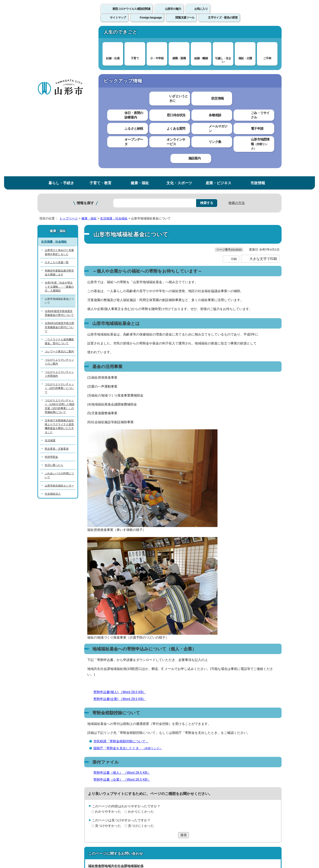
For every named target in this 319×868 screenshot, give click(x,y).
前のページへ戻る (234, 761)
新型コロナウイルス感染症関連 (131, 13)
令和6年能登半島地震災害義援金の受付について (59, 163)
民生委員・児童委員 (57, 299)
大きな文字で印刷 (263, 117)
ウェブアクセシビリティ (164, 773)
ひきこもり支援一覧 (57, 113)
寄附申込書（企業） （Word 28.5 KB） (124, 638)
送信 (184, 694)
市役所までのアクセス (86, 834)
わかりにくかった (141, 670)
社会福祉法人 (53, 344)
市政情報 (258, 33)
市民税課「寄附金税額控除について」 (121, 600)
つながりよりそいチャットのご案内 (59, 212)
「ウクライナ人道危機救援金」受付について (59, 192)
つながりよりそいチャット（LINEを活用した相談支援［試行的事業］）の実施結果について (60, 257)
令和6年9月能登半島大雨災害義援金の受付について (59, 178)
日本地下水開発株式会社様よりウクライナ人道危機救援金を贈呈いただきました (59, 277)
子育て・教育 (101, 33)
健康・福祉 (140, 33)
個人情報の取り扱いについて (113, 773)
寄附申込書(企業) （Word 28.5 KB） (121, 558)
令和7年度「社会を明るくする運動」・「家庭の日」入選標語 (59, 137)
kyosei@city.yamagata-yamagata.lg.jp (122, 743)
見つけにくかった (141, 684)
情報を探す (85, 53)
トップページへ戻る (268, 761)
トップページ (69, 69)
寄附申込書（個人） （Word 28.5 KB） (124, 631)
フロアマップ (52, 834)
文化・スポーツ (179, 33)
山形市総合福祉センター (59, 336)
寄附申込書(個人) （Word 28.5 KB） (121, 551)
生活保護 (50, 291)
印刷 (234, 118)
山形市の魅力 (173, 13)
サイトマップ (204, 773)
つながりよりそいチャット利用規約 (59, 224)
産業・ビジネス (218, 33)
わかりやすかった (108, 670)
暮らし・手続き (61, 33)
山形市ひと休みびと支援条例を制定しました (59, 102)
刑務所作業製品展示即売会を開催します (59, 123)
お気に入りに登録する (264, 78)
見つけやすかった (108, 684)
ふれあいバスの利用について (59, 326)
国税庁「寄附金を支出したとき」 (129, 607)
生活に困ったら (54, 315)
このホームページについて (60, 773)
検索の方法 (237, 53)
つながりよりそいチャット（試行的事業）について (59, 238)
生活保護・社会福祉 (114, 69)
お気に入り (201, 13)
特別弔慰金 (51, 307)
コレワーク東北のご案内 (59, 202)
